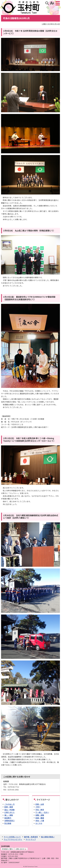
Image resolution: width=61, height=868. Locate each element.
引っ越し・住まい (42, 812)
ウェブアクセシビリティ (13, 839)
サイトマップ (31, 839)
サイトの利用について (12, 837)
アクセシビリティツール (52, 3)
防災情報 (8, 823)
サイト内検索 (47, 3)
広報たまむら (9, 812)
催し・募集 (9, 815)
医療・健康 (9, 807)
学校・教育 (40, 810)
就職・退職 (40, 815)
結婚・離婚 (40, 818)
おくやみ (39, 823)
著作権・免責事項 (31, 837)
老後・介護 (40, 821)
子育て (38, 807)
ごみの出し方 (9, 804)
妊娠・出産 (40, 804)
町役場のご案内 (7, 849)
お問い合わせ (21, 849)
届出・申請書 (9, 810)
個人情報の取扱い (48, 837)
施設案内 (8, 818)
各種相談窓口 (9, 821)
